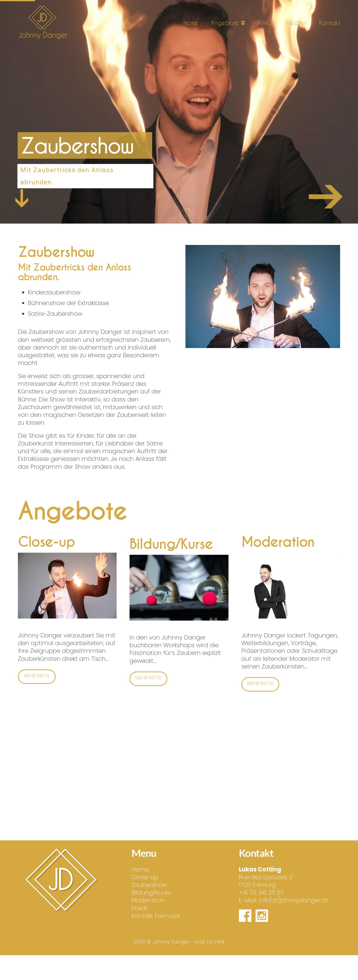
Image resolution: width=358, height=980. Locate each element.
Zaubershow (149, 885)
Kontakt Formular (156, 916)
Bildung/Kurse (151, 892)
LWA (220, 942)
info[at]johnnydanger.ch (294, 900)
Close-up (145, 877)
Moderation (148, 900)
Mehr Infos (37, 668)
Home (140, 869)
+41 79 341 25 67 (261, 892)
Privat (139, 908)
